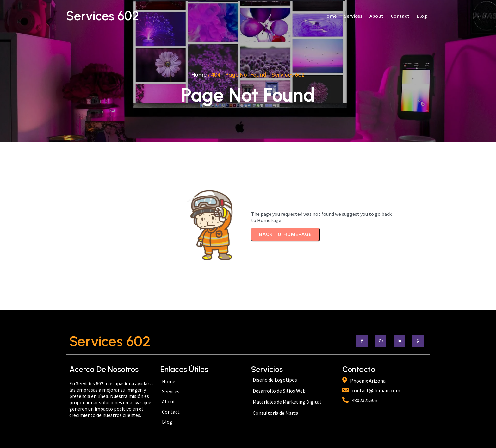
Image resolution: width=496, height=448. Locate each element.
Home (199, 75)
